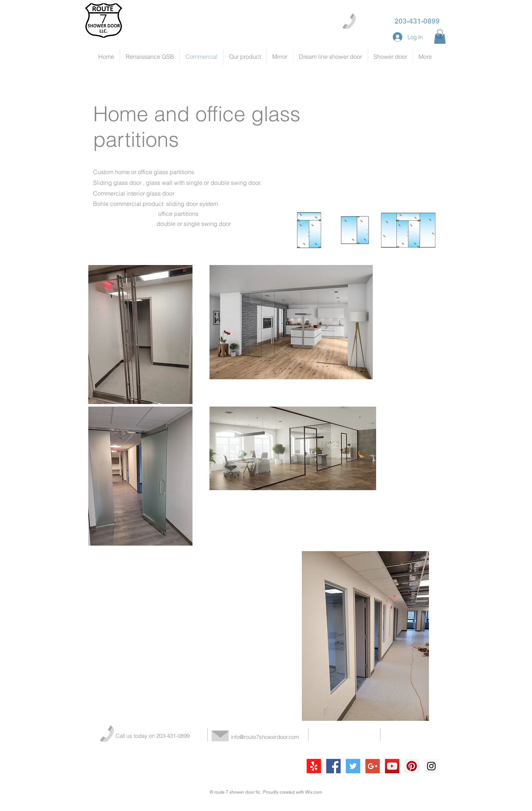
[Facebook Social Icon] (333, 766)
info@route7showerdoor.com (265, 737)
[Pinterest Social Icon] (412, 766)
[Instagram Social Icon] (431, 766)
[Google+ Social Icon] (373, 766)
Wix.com (314, 792)
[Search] (439, 36)
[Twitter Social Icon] (353, 766)
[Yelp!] (314, 766)
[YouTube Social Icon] (392, 766)
